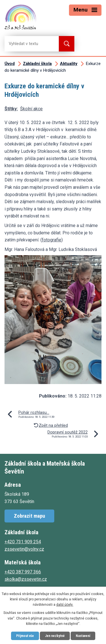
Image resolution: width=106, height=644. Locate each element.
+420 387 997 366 (23, 572)
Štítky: (11, 109)
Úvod (10, 64)
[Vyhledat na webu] (27, 44)
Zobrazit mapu (29, 516)
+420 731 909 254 (23, 542)
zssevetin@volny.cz (24, 549)
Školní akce (31, 109)
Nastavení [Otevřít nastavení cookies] (83, 636)
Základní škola (37, 64)
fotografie (52, 240)
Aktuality (69, 64)
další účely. (65, 605)
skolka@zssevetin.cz (26, 579)
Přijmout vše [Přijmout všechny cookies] (25, 636)
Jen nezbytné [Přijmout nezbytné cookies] (55, 636)
